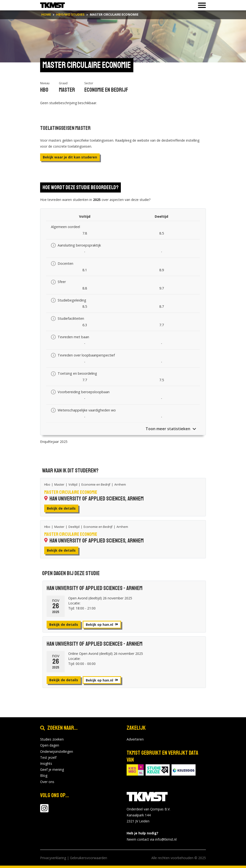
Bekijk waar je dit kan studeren (70, 157)
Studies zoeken (52, 739)
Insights (46, 763)
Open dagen (50, 745)
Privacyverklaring (53, 858)
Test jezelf (48, 757)
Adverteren (135, 739)
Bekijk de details (61, 508)
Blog (44, 775)
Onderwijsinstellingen (57, 751)
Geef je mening (52, 769)
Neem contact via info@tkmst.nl (152, 839)
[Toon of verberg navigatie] (200, 5)
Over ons (47, 782)
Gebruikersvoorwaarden (89, 858)
